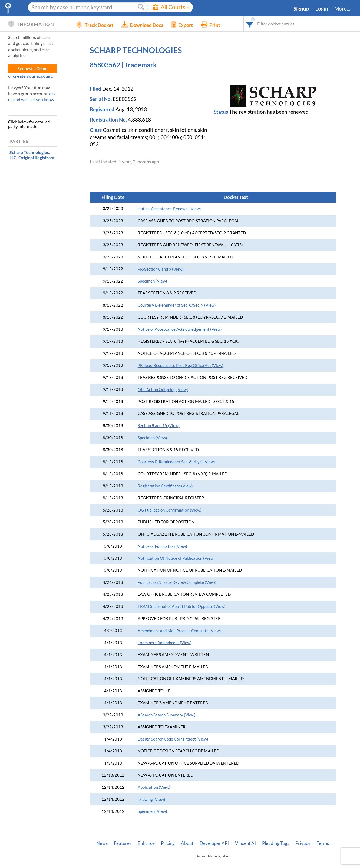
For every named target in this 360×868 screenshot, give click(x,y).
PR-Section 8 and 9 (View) (161, 269)
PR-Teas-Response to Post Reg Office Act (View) (181, 366)
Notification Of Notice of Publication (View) (176, 558)
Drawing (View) (151, 799)
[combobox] (250, 24)
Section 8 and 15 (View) (159, 426)
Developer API (214, 843)
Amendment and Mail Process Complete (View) (179, 631)
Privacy (303, 843)
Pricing (168, 843)
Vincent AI (245, 843)
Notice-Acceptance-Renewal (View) (169, 209)
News (102, 843)
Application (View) (154, 787)
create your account (32, 76)
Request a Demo (32, 69)
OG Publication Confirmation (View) (170, 510)
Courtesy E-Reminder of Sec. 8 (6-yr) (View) (176, 462)
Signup (301, 9)
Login (322, 9)
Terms (323, 843)
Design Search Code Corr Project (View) (173, 739)
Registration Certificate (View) (165, 486)
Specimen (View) (152, 281)
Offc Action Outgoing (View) (163, 390)
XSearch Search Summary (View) (167, 715)
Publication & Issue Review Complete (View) (177, 582)
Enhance (146, 843)
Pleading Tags (276, 843)
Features (123, 843)
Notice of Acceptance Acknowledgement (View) (180, 329)
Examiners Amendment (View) (165, 643)
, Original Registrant (32, 155)
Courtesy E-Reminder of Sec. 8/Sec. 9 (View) (177, 305)
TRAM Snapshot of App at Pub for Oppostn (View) (182, 606)
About (187, 843)
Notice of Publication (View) (162, 546)
